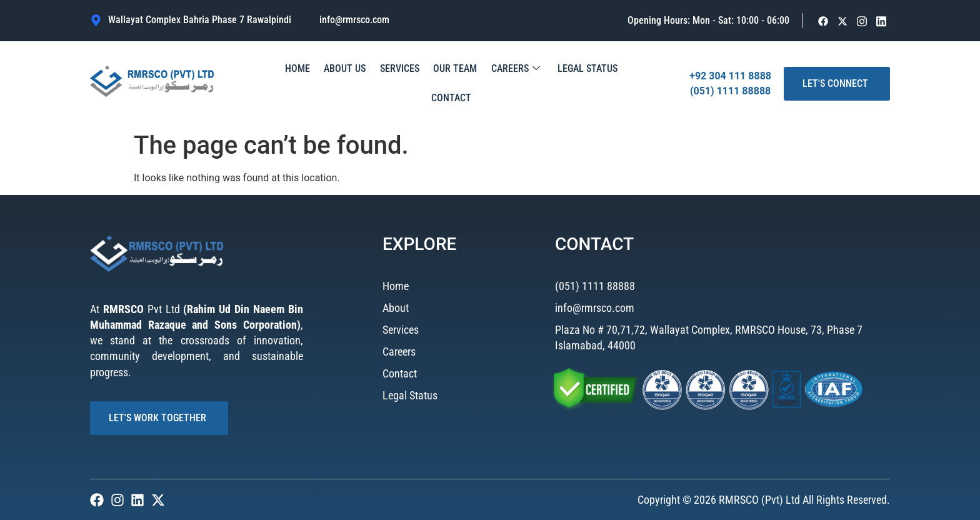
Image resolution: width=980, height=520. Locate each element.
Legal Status (552, 83)
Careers (484, 84)
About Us (326, 83)
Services (377, 83)
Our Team (428, 83)
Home (282, 83)
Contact (612, 83)
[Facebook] (823, 21)
